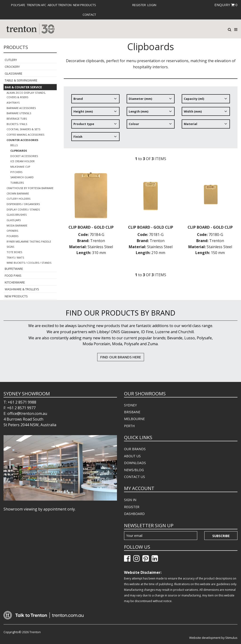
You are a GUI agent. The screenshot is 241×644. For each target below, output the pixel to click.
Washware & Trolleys (22, 289)
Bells (14, 145)
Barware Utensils (19, 113)
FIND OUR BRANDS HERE (121, 357)
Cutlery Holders (18, 199)
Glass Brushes (17, 215)
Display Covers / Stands (23, 209)
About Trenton (60, 5)
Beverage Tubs (17, 119)
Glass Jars (14, 220)
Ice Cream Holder (22, 161)
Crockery (12, 67)
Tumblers (17, 183)
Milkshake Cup (20, 167)
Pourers (12, 236)
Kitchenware (15, 282)
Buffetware (14, 269)
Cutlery (11, 60)
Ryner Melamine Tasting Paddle (29, 241)
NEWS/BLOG (134, 470)
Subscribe (221, 536)
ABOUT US (132, 456)
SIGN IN (130, 500)
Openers (12, 231)
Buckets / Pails (17, 124)
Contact (89, 15)
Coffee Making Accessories (25, 135)
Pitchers (16, 172)
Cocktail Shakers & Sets (23, 129)
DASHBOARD (134, 514)
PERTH (129, 426)
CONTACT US (135, 477)
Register (139, 5)
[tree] (151, 119)
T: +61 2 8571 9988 (20, 402)
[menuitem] (18, 5)
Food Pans (13, 275)
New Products (84, 5)
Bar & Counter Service (23, 87)
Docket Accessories (24, 156)
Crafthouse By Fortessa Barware (30, 188)
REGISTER (132, 507)
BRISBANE (132, 412)
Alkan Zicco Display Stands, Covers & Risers (26, 95)
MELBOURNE (134, 419)
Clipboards (19, 151)
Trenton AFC (36, 5)
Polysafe (18, 5)
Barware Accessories (21, 108)
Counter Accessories (22, 140)
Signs (10, 247)
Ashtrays (13, 103)
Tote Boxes (14, 252)
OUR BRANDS (135, 449)
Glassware (14, 73)
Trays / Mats (15, 257)
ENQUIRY (226, 5)
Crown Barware (18, 193)
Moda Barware (17, 225)
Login (152, 5)
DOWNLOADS (135, 463)
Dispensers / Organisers (23, 204)
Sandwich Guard (22, 177)
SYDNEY (130, 405)
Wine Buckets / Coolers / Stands (29, 263)
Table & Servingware (21, 80)
